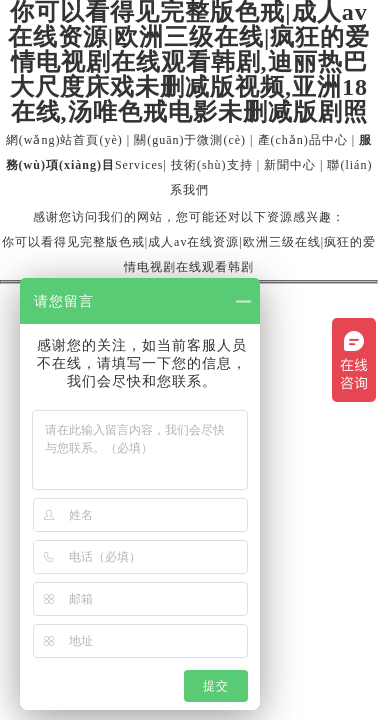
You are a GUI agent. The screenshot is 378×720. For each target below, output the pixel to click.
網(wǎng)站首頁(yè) (64, 140)
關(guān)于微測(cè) (190, 140)
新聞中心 (290, 165)
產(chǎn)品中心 (303, 140)
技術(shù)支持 (212, 165)
